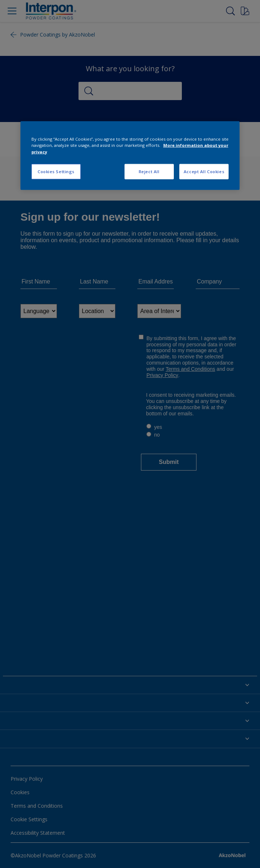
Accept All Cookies (204, 171)
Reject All (149, 171)
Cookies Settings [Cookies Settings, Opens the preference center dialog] (56, 171)
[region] (130, 155)
